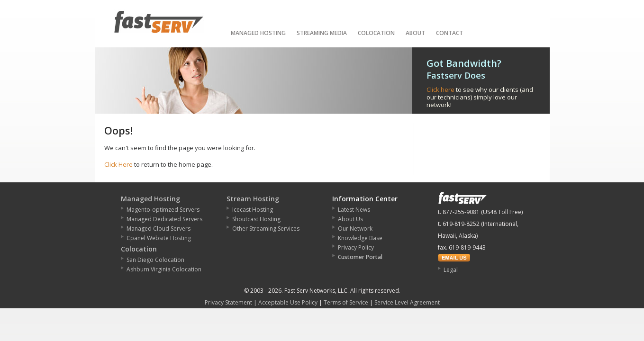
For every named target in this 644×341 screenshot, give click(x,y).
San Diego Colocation (155, 260)
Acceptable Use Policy (288, 302)
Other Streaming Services (266, 229)
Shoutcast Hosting (256, 219)
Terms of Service (346, 302)
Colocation (376, 33)
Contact (449, 33)
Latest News (354, 210)
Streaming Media (322, 33)
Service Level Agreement (407, 302)
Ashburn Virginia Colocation (164, 269)
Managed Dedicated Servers (164, 219)
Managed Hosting (258, 33)
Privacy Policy (356, 247)
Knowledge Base (360, 238)
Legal (451, 270)
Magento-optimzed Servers (163, 210)
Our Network (355, 229)
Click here (440, 90)
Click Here (118, 164)
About (415, 33)
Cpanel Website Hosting (159, 238)
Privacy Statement (228, 302)
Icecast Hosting (253, 210)
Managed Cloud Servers (159, 229)
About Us (350, 219)
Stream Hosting (253, 199)
